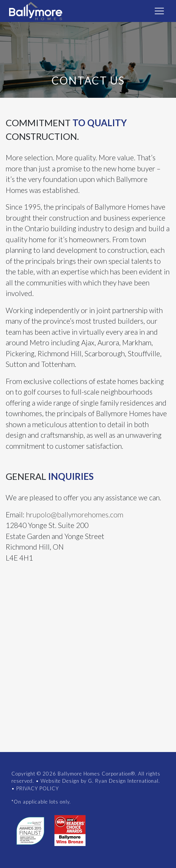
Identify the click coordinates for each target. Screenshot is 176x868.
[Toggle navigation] (159, 11)
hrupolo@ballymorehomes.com (75, 515)
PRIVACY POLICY (38, 788)
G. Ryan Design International (123, 781)
